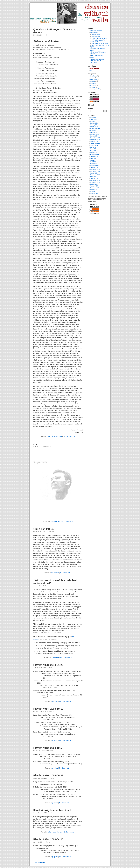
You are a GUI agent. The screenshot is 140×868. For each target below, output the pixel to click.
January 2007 (94, 168)
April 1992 (93, 192)
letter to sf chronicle (96, 31)
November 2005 (95, 182)
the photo (94, 63)
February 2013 (95, 121)
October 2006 (94, 173)
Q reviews (52, 436)
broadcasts (93, 76)
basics (92, 57)
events (92, 78)
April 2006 (93, 177)
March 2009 (94, 132)
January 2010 (94, 125)
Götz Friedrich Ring (97, 55)
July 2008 (93, 147)
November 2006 (95, 171)
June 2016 (93, 119)
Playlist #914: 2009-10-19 (48, 709)
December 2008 (95, 138)
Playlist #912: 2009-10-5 (48, 748)
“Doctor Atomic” (96, 36)
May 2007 (93, 160)
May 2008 (93, 151)
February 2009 (95, 134)
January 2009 (94, 136)
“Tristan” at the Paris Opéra (99, 38)
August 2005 (94, 186)
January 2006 (94, 179)
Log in (92, 71)
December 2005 (95, 180)
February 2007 (95, 166)
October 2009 (94, 127)
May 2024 (93, 118)
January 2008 (94, 156)
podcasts (93, 83)
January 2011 (94, 123)
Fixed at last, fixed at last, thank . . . (55, 810)
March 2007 (94, 164)
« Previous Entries (40, 863)
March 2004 (94, 190)
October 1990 (94, 193)
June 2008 (93, 149)
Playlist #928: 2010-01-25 (48, 665)
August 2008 (94, 145)
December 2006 (95, 169)
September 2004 (95, 188)
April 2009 (93, 130)
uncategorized (55, 522)
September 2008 (95, 143)
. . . (35, 444)
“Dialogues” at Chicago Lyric (100, 43)
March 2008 (94, 153)
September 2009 (95, 129)
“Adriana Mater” (96, 35)
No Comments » (69, 436)
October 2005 (94, 184)
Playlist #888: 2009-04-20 (48, 839)
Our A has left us (43, 529)
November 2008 (95, 140)
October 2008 (94, 142)
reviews (59, 436)
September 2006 (95, 175)
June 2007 (93, 158)
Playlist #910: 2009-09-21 (48, 776)
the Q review (94, 33)
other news (55, 573)
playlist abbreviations (98, 59)
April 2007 (93, 162)
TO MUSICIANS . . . (97, 61)
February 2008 (95, 155)
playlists (55, 701)
